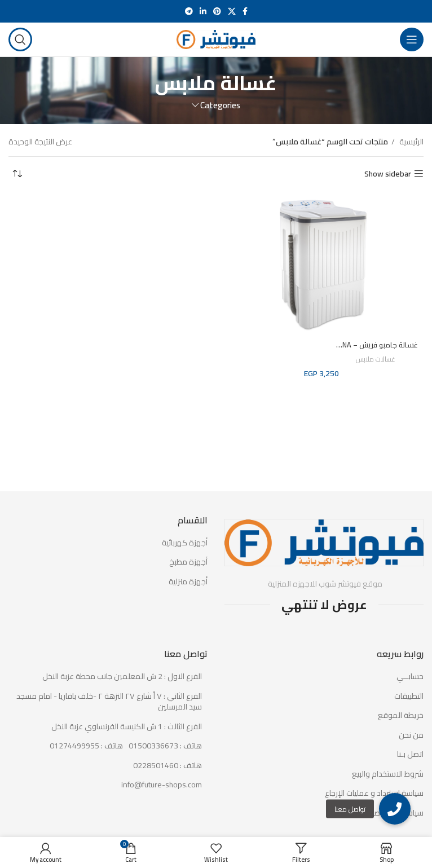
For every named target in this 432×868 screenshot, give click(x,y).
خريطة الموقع (401, 716)
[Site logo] (216, 39)
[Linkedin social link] (203, 11)
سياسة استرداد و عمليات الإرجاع (374, 794)
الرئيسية (411, 142)
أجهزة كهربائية (185, 543)
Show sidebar (388, 174)
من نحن (411, 735)
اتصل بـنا (410, 755)
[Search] (20, 39)
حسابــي (410, 677)
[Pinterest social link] (217, 11)
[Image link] (324, 542)
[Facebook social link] (245, 11)
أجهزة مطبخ (188, 562)
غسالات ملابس (376, 360)
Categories (220, 105)
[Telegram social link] (189, 11)
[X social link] (232, 11)
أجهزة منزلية (188, 582)
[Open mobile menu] (412, 39)
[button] (395, 809)
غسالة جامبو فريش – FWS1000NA (360, 345)
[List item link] (108, 746)
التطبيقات (409, 697)
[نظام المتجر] (17, 174)
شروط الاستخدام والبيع (388, 774)
